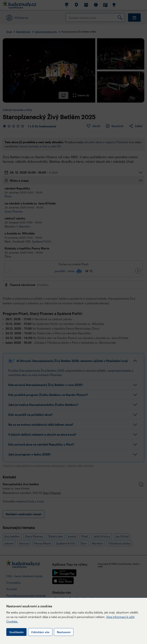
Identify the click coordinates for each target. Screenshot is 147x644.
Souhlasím (16, 632)
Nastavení (64, 632)
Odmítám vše (40, 632)
